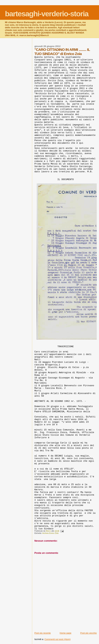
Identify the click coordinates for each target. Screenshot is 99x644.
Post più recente (43, 633)
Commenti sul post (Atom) (57, 639)
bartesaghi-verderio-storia (47, 14)
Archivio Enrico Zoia (50, 533)
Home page (66, 633)
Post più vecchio (88, 633)
